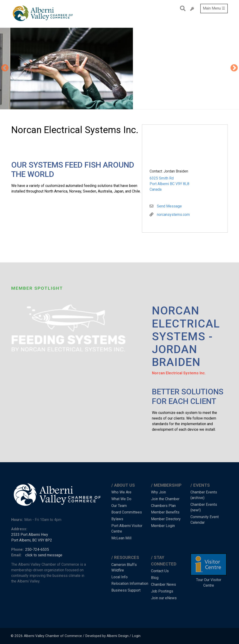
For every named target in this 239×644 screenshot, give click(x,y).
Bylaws (117, 519)
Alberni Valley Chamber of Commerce (53, 636)
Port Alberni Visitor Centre (127, 529)
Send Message (169, 206)
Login (136, 636)
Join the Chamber (165, 499)
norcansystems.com (173, 215)
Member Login (163, 526)
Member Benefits (165, 512)
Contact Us (160, 571)
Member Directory (166, 519)
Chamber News (163, 584)
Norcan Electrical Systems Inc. (179, 373)
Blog (155, 578)
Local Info (119, 577)
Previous (5, 68)
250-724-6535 (37, 549)
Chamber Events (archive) (204, 495)
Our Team (119, 506)
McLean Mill (121, 538)
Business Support (126, 590)
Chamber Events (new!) (204, 507)
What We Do (121, 499)
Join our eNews (164, 598)
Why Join (158, 492)
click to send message (44, 555)
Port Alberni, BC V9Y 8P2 (32, 540)
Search (181, 8)
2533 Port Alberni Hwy (30, 535)
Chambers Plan (163, 506)
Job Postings (162, 591)
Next (234, 68)
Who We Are (121, 492)
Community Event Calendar (205, 520)
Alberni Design (118, 636)
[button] (147, 69)
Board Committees (127, 512)
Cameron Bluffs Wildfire (124, 567)
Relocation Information (130, 584)
